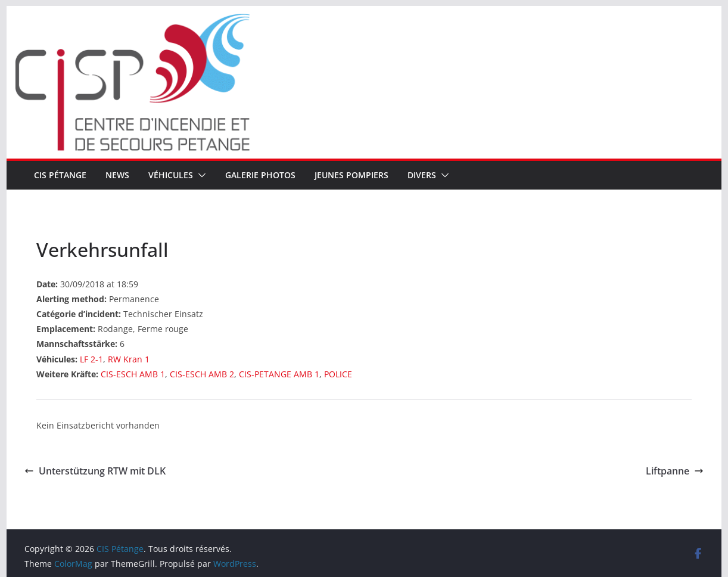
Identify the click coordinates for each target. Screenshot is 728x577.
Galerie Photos (260, 175)
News (117, 175)
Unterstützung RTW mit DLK (95, 471)
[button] (200, 175)
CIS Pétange (60, 175)
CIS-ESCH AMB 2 (202, 374)
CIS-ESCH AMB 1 (133, 374)
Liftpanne (675, 471)
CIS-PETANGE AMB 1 (279, 374)
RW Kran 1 (129, 359)
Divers (422, 175)
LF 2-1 (91, 359)
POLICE (338, 374)
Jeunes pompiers (351, 175)
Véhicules (171, 175)
